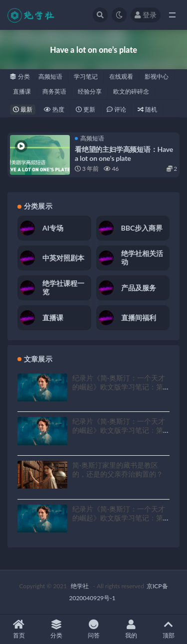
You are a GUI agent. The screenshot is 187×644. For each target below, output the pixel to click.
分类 (56, 629)
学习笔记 (86, 76)
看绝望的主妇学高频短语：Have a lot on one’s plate (124, 154)
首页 (19, 629)
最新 (23, 109)
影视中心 (157, 76)
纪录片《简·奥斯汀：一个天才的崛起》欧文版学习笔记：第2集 (120, 430)
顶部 (168, 629)
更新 (86, 109)
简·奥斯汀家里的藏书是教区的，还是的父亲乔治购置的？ (118, 469)
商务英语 (54, 91)
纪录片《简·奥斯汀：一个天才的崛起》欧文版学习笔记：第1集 (120, 518)
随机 (147, 109)
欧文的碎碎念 (131, 91)
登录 (146, 15)
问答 (93, 629)
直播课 (22, 91)
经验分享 (90, 91)
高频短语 (50, 76)
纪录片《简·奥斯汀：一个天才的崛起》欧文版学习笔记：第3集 (120, 387)
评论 (116, 109)
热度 (54, 109)
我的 (131, 629)
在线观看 (121, 76)
